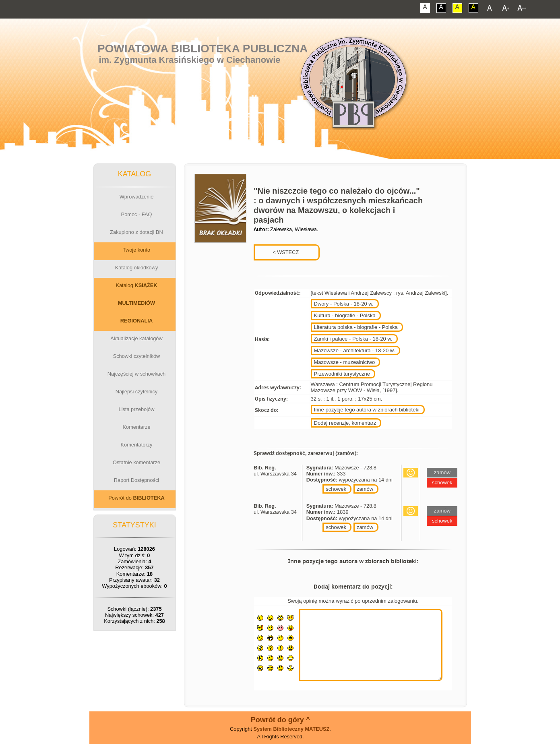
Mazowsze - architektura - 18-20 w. (355, 350)
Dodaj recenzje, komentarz (345, 423)
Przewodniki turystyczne (342, 374)
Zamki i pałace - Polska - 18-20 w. (353, 339)
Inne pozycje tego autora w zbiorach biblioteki (367, 410)
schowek (336, 489)
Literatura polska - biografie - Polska (356, 327)
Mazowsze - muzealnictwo (345, 362)
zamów (365, 489)
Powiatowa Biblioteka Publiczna (203, 49)
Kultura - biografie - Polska (345, 315)
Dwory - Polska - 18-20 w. (344, 304)
